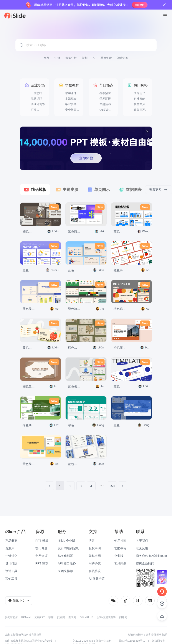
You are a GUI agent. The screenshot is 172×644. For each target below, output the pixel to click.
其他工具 (11, 579)
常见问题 (120, 563)
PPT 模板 (42, 541)
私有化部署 (65, 556)
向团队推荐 (65, 571)
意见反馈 (142, 548)
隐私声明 (95, 556)
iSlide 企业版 (66, 541)
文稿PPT (40, 617)
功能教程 (120, 548)
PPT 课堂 (42, 563)
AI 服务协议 (97, 579)
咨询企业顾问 (145, 563)
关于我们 (142, 541)
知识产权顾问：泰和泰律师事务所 (147, 635)
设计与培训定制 (68, 548)
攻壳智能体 (11, 617)
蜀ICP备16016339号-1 (132, 641)
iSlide (92, 641)
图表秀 (72, 617)
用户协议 (95, 563)
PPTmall (26, 617)
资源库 (10, 548)
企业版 (119, 556)
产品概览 (11, 541)
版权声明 (95, 548)
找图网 (61, 617)
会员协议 (95, 571)
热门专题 (41, 548)
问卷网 (123, 617)
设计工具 (11, 571)
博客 (92, 541)
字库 (51, 617)
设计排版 (11, 563)
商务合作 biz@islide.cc (151, 556)
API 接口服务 (67, 563)
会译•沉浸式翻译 (106, 617)
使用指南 (120, 541)
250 (112, 486)
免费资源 (41, 556)
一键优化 (11, 556)
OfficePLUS (86, 617)
